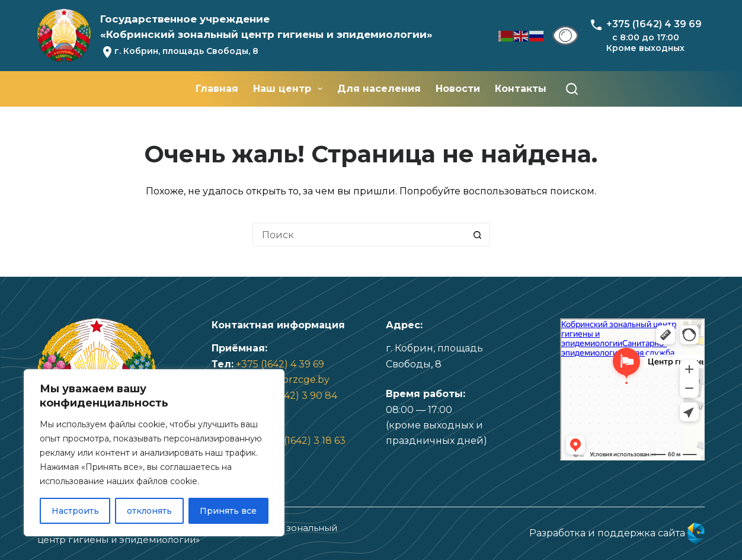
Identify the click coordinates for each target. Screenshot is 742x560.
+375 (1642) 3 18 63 (302, 441)
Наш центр (290, 89)
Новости (458, 89)
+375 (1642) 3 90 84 (292, 396)
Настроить (75, 511)
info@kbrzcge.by (289, 380)
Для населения (379, 89)
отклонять (149, 511)
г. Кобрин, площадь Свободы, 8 (186, 51)
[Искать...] (359, 235)
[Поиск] (572, 89)
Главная (217, 89)
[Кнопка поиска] (478, 235)
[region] (154, 453)
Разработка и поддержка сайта (617, 533)
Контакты (521, 89)
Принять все (228, 511)
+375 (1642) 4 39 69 (280, 364)
